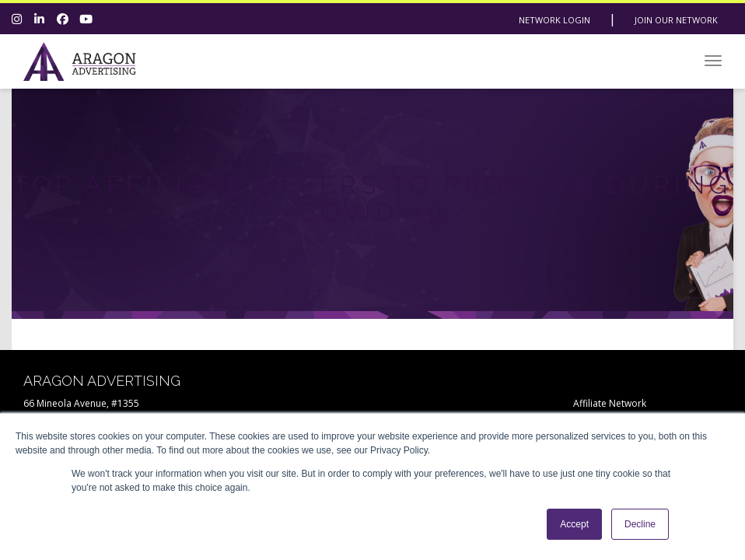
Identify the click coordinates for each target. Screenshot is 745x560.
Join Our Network (676, 20)
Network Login (554, 20)
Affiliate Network (610, 403)
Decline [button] (640, 524)
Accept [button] (574, 524)
